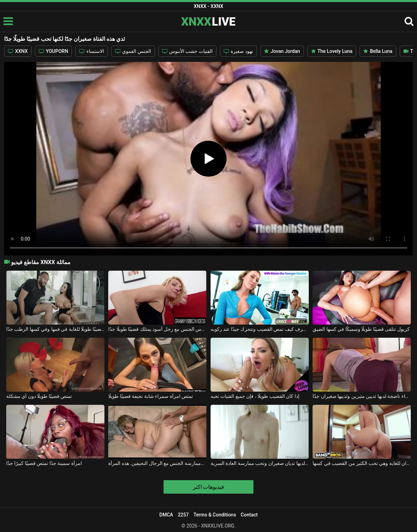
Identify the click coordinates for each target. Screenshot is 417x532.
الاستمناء (91, 51)
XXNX (18, 51)
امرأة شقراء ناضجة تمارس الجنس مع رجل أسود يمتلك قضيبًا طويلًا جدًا (157, 329)
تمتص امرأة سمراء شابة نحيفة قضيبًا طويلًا (151, 396)
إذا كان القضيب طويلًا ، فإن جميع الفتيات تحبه (255, 396)
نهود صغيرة (238, 51)
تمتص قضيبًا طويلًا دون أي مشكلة (39, 396)
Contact (249, 515)
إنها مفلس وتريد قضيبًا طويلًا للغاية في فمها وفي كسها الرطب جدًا (55, 329)
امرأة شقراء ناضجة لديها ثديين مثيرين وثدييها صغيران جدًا (362, 396)
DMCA (166, 515)
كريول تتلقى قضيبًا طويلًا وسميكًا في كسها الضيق (361, 329)
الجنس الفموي (133, 51)
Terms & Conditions (215, 515)
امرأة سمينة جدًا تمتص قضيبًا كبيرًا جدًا (44, 463)
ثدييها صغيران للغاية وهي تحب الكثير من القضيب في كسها (362, 463)
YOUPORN (53, 51)
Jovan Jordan (282, 51)
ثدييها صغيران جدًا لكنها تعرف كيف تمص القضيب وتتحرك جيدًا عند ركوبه (260, 329)
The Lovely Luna (332, 51)
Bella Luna (378, 51)
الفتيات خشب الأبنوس (187, 51)
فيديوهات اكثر (209, 487)
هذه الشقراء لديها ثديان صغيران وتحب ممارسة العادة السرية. (260, 463)
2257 (183, 515)
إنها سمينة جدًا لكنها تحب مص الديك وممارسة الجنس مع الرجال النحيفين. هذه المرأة (157, 463)
